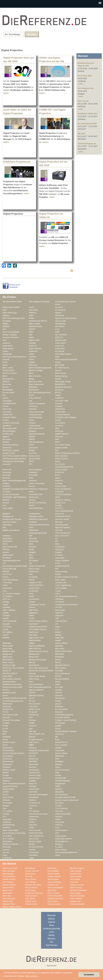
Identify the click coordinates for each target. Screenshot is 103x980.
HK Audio (59, 530)
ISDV (31, 555)
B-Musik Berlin (8, 370)
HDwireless (7, 525)
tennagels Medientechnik (65, 797)
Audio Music (8, 346)
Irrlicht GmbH (8, 555)
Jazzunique (60, 558)
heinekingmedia (62, 525)
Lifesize (32, 607)
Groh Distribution (36, 508)
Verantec (59, 817)
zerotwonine (34, 852)
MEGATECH (8, 660)
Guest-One (60, 514)
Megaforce (59, 657)
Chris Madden (53, 871)
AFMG (31, 318)
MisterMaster (34, 665)
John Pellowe (8, 882)
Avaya (31, 354)
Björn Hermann (9, 871)
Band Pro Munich (10, 373)
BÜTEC (58, 393)
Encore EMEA (35, 459)
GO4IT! (32, 505)
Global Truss (60, 503)
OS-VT (32, 698)
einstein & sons (9, 453)
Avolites (32, 362)
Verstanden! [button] (89, 975)
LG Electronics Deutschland (66, 605)
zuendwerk (33, 855)
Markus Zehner (61, 643)
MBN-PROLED (35, 649)
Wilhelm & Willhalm (10, 844)
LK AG (31, 618)
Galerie (52, 922)
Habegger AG (8, 516)
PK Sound (33, 712)
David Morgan (8, 874)
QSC (31, 729)
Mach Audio (34, 632)
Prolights (6, 723)
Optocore (59, 695)
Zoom (5, 855)
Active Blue (33, 310)
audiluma (6, 343)
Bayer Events (61, 373)
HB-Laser (59, 522)
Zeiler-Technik (61, 850)
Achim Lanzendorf (10, 868)
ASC (31, 335)
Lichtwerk (6, 607)
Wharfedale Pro (61, 841)
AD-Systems (60, 310)
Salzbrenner (7, 748)
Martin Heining (76, 888)
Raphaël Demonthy (55, 899)
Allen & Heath (34, 324)
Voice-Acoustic (35, 830)
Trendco (58, 806)
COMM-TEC (8, 415)
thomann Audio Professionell (67, 800)
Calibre (58, 395)
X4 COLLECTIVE (36, 847)
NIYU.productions (36, 684)
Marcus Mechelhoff (55, 888)
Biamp (31, 379)
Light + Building (9, 610)
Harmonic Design (62, 519)
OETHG (32, 693)
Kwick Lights (60, 580)
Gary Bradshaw (9, 876)
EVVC (58, 475)
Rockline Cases (9, 742)
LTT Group (7, 627)
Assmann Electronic (11, 337)
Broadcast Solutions (63, 387)
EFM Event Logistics (11, 450)
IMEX (57, 544)
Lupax (58, 627)
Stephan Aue (75, 901)
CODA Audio (60, 412)
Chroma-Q (33, 406)
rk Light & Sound (36, 740)
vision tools (60, 822)
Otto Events (60, 698)
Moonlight (59, 671)
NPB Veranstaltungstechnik (40, 687)
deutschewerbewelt (37, 434)
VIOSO (32, 822)
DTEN (31, 445)
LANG (5, 585)
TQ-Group (33, 806)
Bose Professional (36, 384)
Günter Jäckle (76, 876)
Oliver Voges (75, 893)
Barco (31, 373)
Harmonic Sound (9, 522)
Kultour (32, 580)
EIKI (57, 450)
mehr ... (82, 84)
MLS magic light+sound (38, 668)
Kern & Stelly (34, 569)
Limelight (6, 616)
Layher (58, 591)
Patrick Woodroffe (55, 896)
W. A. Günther (8, 839)
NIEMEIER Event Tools (12, 684)
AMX (5, 329)
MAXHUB (59, 646)
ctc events (59, 426)
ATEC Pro (59, 337)
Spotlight (32, 781)
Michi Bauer (7, 893)
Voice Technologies (10, 830)
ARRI (31, 332)
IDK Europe (34, 541)
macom (6, 635)
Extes (31, 478)
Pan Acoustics (35, 704)
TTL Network (34, 811)
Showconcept (8, 761)
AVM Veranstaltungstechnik (66, 359)
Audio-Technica (35, 348)
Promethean (60, 723)
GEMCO (6, 500)
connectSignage (35, 417)
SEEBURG (60, 756)
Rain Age (33, 731)
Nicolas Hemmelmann (34, 893)
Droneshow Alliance (11, 445)
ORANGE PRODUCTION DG (15, 698)
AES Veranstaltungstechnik (14, 318)
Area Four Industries (11, 332)
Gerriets (6, 503)
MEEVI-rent (7, 657)
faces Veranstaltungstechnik (14, 481)
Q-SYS (5, 729)
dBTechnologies (9, 431)
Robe (57, 740)
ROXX (5, 745)
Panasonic (7, 706)
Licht (52, 932)
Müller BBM (7, 676)
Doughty (6, 442)
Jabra (31, 558)
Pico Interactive (61, 709)
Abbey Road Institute (11, 307)
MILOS (58, 662)
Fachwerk (33, 481)
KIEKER (6, 572)
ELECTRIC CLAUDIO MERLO (15, 456)
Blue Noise (7, 384)
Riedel (5, 740)
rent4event (59, 734)
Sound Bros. (8, 778)
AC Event (59, 307)
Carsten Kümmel (32, 871)
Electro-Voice (34, 456)
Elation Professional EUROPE (67, 453)
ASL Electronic (61, 335)
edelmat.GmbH (61, 448)
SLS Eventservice (62, 770)
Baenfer (58, 370)
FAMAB (6, 483)
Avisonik (6, 359)
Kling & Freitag (61, 572)
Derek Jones (30, 874)
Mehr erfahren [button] (32, 976)
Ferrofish (59, 483)
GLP (4, 505)
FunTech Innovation (63, 494)
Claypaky (59, 406)
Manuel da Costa (77, 885)
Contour (6, 420)
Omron (5, 695)
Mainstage (7, 643)
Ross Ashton (53, 901)
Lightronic (59, 613)
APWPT (32, 329)
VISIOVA (59, 825)
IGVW (5, 544)
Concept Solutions (63, 415)
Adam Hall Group (10, 313)
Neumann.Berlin (9, 682)
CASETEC (59, 398)
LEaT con (6, 599)
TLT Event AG (34, 803)
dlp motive (7, 439)
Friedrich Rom (76, 874)
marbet (32, 643)
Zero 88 (6, 852)
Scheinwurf (60, 750)
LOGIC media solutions (38, 621)
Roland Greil (8, 901)
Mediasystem (34, 654)
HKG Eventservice (63, 533)
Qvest (5, 731)
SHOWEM (33, 761)
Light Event (33, 610)
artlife (57, 332)
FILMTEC (6, 486)
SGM (57, 759)
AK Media (7, 321)
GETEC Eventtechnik (37, 503)
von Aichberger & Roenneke (14, 833)
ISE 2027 (82, 134)
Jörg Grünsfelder (54, 882)
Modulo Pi (7, 671)
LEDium (32, 602)
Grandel (58, 505)
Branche (52, 915)
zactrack (32, 850)
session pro (33, 759)
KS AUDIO (33, 577)
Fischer (32, 486)
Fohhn (31, 492)
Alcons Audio (60, 321)
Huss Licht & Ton (62, 536)
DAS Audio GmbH (36, 428)
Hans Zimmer (31, 879)
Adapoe (58, 313)
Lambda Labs (61, 582)
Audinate (32, 343)
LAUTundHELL (61, 588)
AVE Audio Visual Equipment (14, 357)
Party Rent (33, 706)
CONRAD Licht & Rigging (66, 417)
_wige (31, 858)
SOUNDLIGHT (35, 778)
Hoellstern (7, 536)
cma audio (7, 412)
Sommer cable (35, 775)
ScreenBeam (8, 756)
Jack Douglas (53, 879)
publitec (58, 726)
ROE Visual (34, 742)
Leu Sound (60, 602)
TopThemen (52, 945)
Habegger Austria (36, 516)
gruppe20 (6, 514)
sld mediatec (34, 770)
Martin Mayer (30, 890)
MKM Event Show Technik (13, 668)
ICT (57, 538)
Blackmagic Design (63, 382)
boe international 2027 (87, 124)
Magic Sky (59, 638)
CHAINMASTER (9, 404)
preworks (6, 717)
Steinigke (33, 786)
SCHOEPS (33, 753)
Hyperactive (7, 538)
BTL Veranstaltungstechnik (40, 393)
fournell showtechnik (11, 494)
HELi (5, 527)
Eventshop (7, 472)
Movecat (32, 673)
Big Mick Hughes (77, 868)
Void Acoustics (61, 830)
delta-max (59, 431)
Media (51, 935)
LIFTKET (59, 607)
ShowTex (33, 767)
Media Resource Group (38, 651)
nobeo (58, 684)
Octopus (59, 690)
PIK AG (6, 712)
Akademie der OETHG (38, 321)
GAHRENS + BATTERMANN (14, 497)
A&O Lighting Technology (39, 302)
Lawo (5, 591)
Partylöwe (59, 706)
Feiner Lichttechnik (37, 483)
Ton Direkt (59, 803)
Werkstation (7, 841)
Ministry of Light (9, 665)
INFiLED (6, 549)
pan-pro (58, 704)
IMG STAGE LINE (10, 547)
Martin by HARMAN (37, 646)
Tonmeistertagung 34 (87, 144)
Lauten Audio (34, 588)
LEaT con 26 (83, 101)
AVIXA (31, 359)
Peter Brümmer (9, 899)
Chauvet (59, 404)
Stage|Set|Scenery (10, 786)
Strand (58, 786)
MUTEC (58, 676)
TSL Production (61, 808)
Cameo (5, 398)
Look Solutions (61, 621)
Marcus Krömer (31, 888)
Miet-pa (32, 662)
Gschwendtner (35, 514)
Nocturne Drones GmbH (12, 687)
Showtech (7, 767)
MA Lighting (7, 632)
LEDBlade (59, 599)
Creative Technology (11, 423)
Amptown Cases (35, 326)
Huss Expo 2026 (85, 76)
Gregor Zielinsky (54, 876)
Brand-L (6, 387)
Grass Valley (8, 508)
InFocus (6, 552)
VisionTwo (33, 825)
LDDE (31, 596)
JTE (4, 563)
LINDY (31, 616)
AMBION (6, 326)
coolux (31, 420)
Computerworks (35, 415)
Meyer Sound (8, 662)
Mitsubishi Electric (62, 665)
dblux (57, 428)
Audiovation (60, 348)
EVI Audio (7, 475)
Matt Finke (52, 890)
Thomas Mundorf (77, 904)
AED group (60, 315)
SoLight (6, 775)
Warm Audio (34, 839)
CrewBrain (7, 426)
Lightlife (6, 613)
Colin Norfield (76, 871)
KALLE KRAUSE (9, 569)
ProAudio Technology (11, 720)
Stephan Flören (9, 904)
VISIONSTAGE (9, 825)
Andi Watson (30, 868)
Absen (31, 307)
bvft (4, 395)
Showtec (59, 764)
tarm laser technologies (38, 795)
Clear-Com (7, 409)
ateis (4, 340)
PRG (31, 717)
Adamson (33, 313)
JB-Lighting (33, 561)
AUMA (5, 351)
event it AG (7, 470)
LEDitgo (6, 602)
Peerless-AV (8, 709)
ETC (31, 464)
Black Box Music (36, 382)
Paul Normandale (77, 896)
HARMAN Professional (38, 519)
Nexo (31, 682)
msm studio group (62, 673)
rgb (56, 737)
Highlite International (11, 530)
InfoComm (59, 549)
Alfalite (5, 324)
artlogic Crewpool (10, 335)
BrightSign (33, 387)
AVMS (5, 362)
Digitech (6, 437)
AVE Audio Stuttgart (63, 354)
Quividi (58, 729)
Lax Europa (33, 591)
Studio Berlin (34, 789)
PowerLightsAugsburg (64, 715)
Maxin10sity (7, 649)
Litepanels (59, 616)
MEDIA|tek (59, 654)
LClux (31, 594)
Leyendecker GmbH (37, 605)
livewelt (6, 618)
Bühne (52, 919)
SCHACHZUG (8, 750)
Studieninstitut (8, 789)
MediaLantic (7, 654)
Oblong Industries (36, 690)
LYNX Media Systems (38, 629)
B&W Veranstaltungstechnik (40, 368)
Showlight (59, 761)
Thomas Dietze (31, 904)
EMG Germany (61, 456)
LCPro (58, 594)
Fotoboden (59, 492)
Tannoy (5, 795)
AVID (57, 357)
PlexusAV (59, 712)
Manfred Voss (53, 885)
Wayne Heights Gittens (12, 907)
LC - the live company (11, 594)
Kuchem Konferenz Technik (66, 577)
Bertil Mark (52, 868)
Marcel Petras (8, 888)
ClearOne (33, 409)
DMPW (32, 439)
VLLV (57, 828)
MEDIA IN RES (9, 651)
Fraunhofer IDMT (36, 494)
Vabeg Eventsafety (63, 814)
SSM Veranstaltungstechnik (14, 784)
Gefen (58, 497)
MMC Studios (61, 668)
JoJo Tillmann (31, 882)
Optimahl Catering (36, 695)
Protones (32, 726)
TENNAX (6, 800)
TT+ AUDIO (7, 811)
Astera (31, 337)
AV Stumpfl (60, 351)
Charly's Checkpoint (37, 404)
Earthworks (7, 448)
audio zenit (60, 346)
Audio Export (60, 343)
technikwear (34, 797)
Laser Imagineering (63, 585)
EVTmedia (33, 475)
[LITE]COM (7, 858)
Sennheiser (7, 759)
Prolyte (32, 723)
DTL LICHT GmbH (63, 445)
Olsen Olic (7, 896)
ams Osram (60, 326)
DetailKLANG (8, 434)
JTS (30, 563)
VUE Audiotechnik (36, 836)
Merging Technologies (38, 660)
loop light (6, 624)
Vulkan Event (60, 836)
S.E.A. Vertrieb (61, 745)
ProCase (32, 720)
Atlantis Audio (61, 340)
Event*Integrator (35, 470)
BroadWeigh (8, 390)
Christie (6, 406)
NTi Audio (59, 687)
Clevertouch (60, 409)
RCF (4, 734)
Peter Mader (30, 899)
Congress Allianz (9, 417)
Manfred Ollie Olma (33, 885)
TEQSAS (33, 800)
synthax (6, 792)
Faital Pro (59, 481)
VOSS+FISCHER (36, 833)
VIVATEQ (6, 828)
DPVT (58, 442)
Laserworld (7, 588)
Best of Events (35, 376)
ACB (4, 310)
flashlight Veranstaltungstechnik (15, 489)
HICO (31, 527)
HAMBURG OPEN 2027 (88, 114)
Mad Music (33, 635)
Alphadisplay (60, 324)
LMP (57, 618)
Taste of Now (8, 797)
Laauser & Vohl (35, 582)
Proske (5, 726)
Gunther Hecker (9, 879)
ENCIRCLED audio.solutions (14, 459)
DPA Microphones (36, 442)
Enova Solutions (62, 459)
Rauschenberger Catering (66, 731)
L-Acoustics (7, 582)
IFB (57, 541)
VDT (4, 817)
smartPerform (34, 773)
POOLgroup (34, 715)
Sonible (58, 775)
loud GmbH (33, 624)
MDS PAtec (60, 649)
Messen (52, 939)
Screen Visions (61, 753)
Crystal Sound (35, 426)
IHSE (31, 544)
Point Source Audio (10, 715)
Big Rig (58, 379)
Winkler (32, 844)
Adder (31, 315)
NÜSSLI (6, 690)
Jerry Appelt (75, 879)
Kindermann (34, 572)
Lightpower (33, 613)
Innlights (32, 552)
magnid (58, 640)
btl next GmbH (8, 393)
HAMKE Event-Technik (12, 519)
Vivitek (31, 828)
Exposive (6, 478)
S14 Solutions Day (86, 88)
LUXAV (5, 629)
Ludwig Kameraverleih (38, 627)
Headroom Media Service (39, 525)
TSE (31, 808)
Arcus (57, 329)
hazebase (33, 522)
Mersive (58, 660)
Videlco (58, 819)
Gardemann (34, 497)
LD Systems (7, 596)
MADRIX (6, 638)
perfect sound (34, 709)
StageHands (60, 784)
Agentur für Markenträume (66, 318)
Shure (58, 767)
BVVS (31, 395)
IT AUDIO (59, 555)
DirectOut (59, 437)
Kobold (58, 574)
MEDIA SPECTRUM (63, 651)
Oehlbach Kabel (9, 693)
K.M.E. (58, 563)
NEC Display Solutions (12, 679)
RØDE (31, 745)
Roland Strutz (31, 901)
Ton (51, 942)
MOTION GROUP (10, 673)
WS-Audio (7, 847)
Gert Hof (29, 876)
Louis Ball (74, 882)
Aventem (32, 357)
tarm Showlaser (61, 795)
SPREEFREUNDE (63, 781)
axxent (58, 362)
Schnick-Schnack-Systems (13, 753)
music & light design (37, 676)
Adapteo (6, 315)
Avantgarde (7, 354)
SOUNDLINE (60, 778)
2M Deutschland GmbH (12, 302)
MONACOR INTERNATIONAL (41, 671)
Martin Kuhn (7, 890)
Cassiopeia (7, 401)
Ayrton (5, 365)
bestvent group (61, 376)
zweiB (58, 855)
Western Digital (35, 841)
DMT (57, 439)
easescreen (34, 448)
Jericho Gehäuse (62, 561)
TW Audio (59, 811)
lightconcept (60, 610)
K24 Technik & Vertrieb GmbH (15, 566)
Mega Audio (34, 657)
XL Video (59, 847)
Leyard (5, 605)
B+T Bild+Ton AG (62, 368)
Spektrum (6, 781)
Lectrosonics (34, 599)
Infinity (31, 549)
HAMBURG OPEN (63, 516)
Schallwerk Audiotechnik (39, 750)
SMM (57, 773)
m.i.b (57, 629)
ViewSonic (7, 822)
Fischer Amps (61, 486)
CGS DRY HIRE (62, 401)
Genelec (32, 500)
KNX (31, 574)
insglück (58, 552)
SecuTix (32, 756)
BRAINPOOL (60, 384)
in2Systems (60, 547)
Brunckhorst (34, 390)
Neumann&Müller (62, 679)
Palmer (58, 701)
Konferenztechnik (51, 929)
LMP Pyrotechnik (9, 621)
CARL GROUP (35, 398)
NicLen (58, 682)
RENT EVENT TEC (37, 734)
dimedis (32, 437)
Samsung (33, 748)
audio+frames (8, 348)
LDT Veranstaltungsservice (66, 596)
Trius (5, 808)
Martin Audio (8, 646)
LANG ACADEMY (36, 585)
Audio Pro (33, 346)
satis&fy (58, 748)
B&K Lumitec (8, 368)
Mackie (58, 632)
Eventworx (33, 472)
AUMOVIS (33, 351)
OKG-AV (59, 693)
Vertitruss (33, 819)
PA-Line (32, 701)
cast (30, 401)
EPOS (31, 461)
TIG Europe (7, 803)
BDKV (5, 376)
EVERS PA (60, 472)
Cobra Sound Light (36, 412)
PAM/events (7, 704)
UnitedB (6, 814)
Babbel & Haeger (36, 370)
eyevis (58, 478)
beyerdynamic (8, 379)
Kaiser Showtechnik (37, 566)
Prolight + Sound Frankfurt (66, 720)
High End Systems (63, 527)
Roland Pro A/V (61, 742)
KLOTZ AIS (7, 574)
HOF (31, 536)
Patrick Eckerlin (31, 896)
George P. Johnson (63, 500)
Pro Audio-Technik (63, 717)
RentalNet (7, 737)
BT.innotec (59, 390)
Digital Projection (62, 434)
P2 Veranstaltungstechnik (13, 701)
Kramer (6, 577)
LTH (57, 624)
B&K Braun (60, 365)
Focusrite (6, 492)
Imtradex (32, 547)
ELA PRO (33, 453)
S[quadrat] (59, 792)
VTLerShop (7, 836)
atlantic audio (34, 340)
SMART (6, 773)
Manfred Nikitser (9, 885)
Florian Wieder (54, 874)
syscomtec (33, 792)
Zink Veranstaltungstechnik (66, 852)
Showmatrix (7, 764)
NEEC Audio (34, 679)
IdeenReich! (7, 541)
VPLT (57, 833)
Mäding (58, 635)
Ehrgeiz (32, 450)
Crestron (32, 423)
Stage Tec (33, 784)
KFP (57, 569)
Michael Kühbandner (79, 890)
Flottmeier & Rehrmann (38, 489)
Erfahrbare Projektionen (17, 162)
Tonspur (6, 806)
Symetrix (59, 789)
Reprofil (32, 737)
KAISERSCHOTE (62, 566)
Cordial (58, 420)
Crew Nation (60, 423)
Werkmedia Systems (64, 839)
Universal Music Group (38, 814)
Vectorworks (34, 817)
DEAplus (32, 431)
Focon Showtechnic (63, 489)
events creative (61, 470)
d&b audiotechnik (10, 428)
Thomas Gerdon (54, 904)
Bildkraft (6, 382)
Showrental (33, 764)
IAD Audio (33, 538)
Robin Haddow (76, 899)
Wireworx (59, 844)
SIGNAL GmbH (9, 770)
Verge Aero (7, 819)
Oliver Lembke (54, 893)
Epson (58, 461)
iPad (52, 925)
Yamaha (6, 850)
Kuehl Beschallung (10, 580)
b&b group (33, 365)
